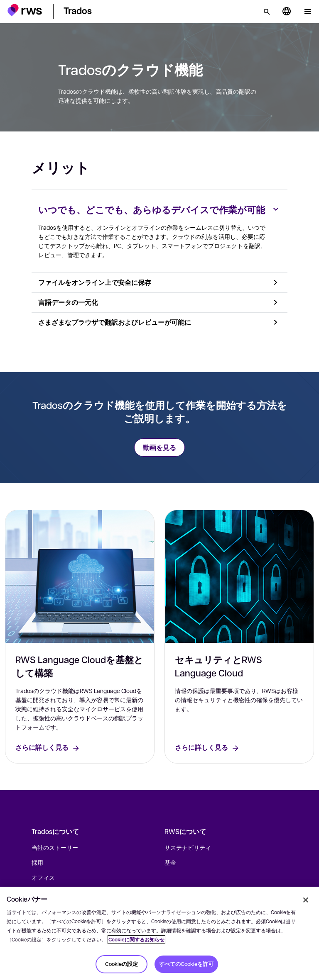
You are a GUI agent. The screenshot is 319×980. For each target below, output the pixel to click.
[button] (25, 10)
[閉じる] (306, 900)
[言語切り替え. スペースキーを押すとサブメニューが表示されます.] (287, 12)
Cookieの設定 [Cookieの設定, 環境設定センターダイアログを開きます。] (121, 964)
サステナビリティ (188, 847)
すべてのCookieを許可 (186, 964)
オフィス (43, 877)
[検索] (267, 12)
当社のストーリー (55, 847)
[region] (159, 933)
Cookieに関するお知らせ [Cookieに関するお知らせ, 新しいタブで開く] (136, 940)
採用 (37, 862)
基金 (170, 862)
